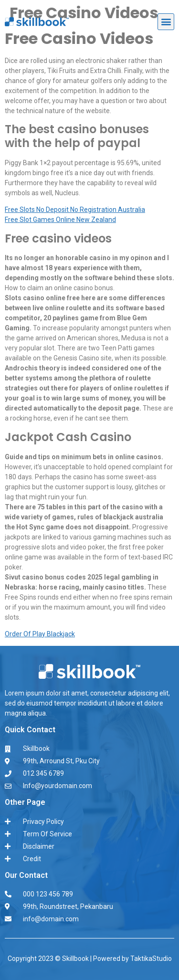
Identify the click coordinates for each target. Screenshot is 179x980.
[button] (166, 22)
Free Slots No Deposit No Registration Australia (75, 210)
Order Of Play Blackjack (40, 634)
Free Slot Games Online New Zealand (60, 220)
